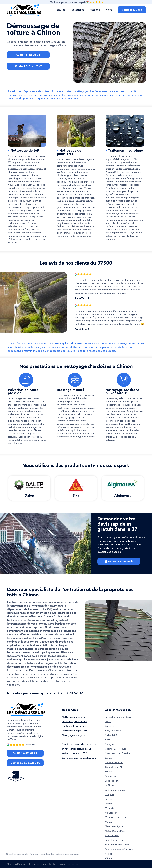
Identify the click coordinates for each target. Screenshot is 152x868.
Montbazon (111, 813)
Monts (108, 822)
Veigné (109, 854)
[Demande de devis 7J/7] (25, 763)
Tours (108, 721)
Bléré (108, 740)
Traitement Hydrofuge (74, 726)
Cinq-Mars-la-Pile (114, 767)
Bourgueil (110, 744)
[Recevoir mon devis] (119, 561)
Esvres (108, 772)
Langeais (110, 794)
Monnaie (110, 808)
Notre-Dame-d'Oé (115, 831)
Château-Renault (114, 762)
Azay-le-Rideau (113, 731)
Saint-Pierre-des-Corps (117, 845)
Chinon (109, 758)
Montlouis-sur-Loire (115, 817)
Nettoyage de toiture (73, 717)
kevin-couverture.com (85, 758)
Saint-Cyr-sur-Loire (115, 840)
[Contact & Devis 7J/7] (28, 66)
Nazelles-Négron (114, 826)
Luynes (109, 804)
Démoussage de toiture (74, 721)
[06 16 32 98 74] (28, 55)
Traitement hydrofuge (126, 150)
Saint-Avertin (112, 835)
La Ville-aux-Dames (115, 790)
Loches (109, 799)
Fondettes (110, 776)
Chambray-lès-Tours (116, 749)
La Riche (109, 785)
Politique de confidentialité (41, 864)
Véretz (109, 858)
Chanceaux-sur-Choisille (118, 753)
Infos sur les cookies (68, 864)
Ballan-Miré (111, 735)
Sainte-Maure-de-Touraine (119, 849)
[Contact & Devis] (132, 10)
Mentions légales (16, 864)
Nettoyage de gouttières (69, 152)
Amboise (110, 726)
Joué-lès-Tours (113, 781)
